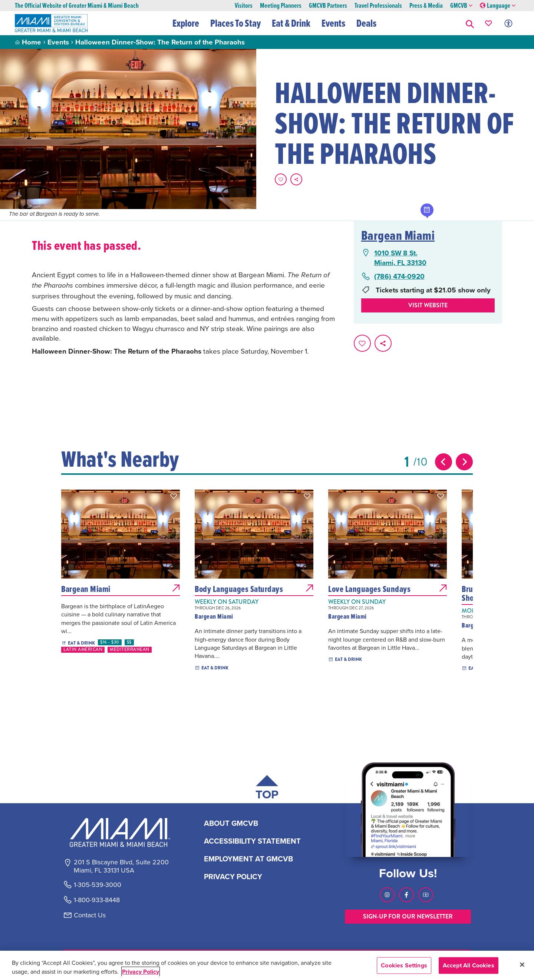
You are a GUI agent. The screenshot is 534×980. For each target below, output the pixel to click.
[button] (470, 23)
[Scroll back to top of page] (267, 789)
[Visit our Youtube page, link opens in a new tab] (426, 895)
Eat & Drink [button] (291, 23)
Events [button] (334, 23)
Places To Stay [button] (236, 23)
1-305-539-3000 (98, 885)
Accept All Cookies (469, 965)
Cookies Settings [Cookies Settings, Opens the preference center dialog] (404, 965)
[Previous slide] (444, 462)
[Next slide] (464, 462)
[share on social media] (296, 179)
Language (498, 6)
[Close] (522, 964)
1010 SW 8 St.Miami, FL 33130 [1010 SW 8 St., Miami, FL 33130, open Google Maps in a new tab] (400, 258)
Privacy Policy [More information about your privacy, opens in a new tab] (141, 972)
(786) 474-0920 (399, 276)
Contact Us (90, 915)
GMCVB (461, 6)
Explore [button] (186, 23)
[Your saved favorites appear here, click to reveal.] (489, 23)
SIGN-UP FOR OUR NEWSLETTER (408, 916)
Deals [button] (367, 23)
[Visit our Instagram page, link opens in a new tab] (387, 895)
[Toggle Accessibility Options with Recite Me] (508, 23)
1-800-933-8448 (97, 900)
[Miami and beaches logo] (121, 832)
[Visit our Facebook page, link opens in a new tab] (406, 895)
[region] (267, 965)
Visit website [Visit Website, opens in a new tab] (428, 305)
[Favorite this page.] (281, 179)
